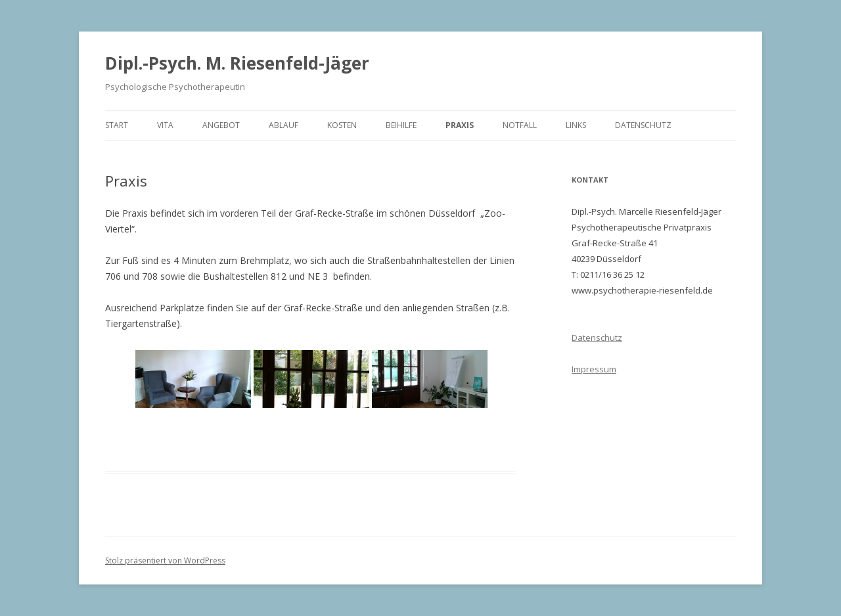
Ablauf (284, 125)
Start (117, 125)
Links (576, 125)
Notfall (520, 125)
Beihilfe (401, 125)
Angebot (221, 125)
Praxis (460, 125)
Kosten (342, 125)
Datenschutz (643, 125)
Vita (165, 125)
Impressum (594, 369)
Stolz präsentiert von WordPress (165, 561)
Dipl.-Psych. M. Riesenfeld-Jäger (237, 63)
